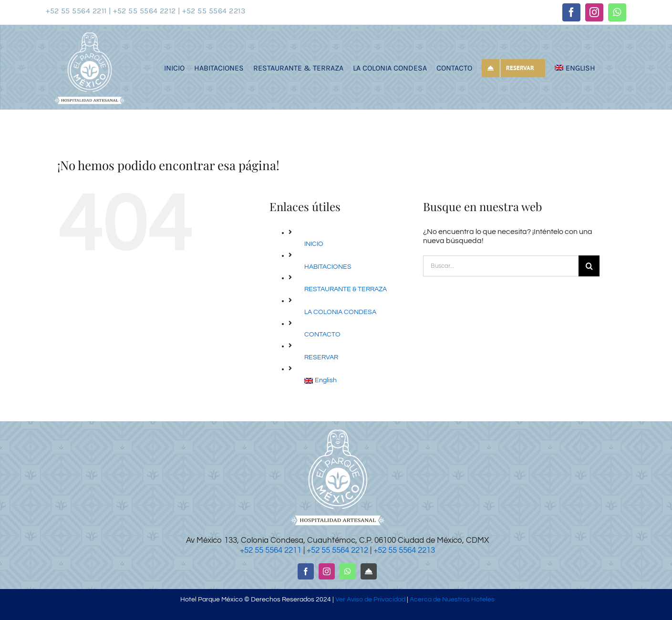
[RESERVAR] (369, 571)
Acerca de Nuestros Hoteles (451, 600)
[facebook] (571, 12)
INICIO (314, 244)
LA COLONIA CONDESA (340, 312)
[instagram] (594, 12)
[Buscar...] (501, 266)
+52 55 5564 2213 (404, 550)
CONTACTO (322, 335)
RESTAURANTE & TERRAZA (346, 289)
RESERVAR (321, 357)
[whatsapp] (617, 12)
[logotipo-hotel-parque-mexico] (89, 34)
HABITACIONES (328, 267)
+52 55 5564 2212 (337, 550)
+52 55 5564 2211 (271, 550)
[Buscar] (589, 266)
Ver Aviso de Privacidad (370, 600)
